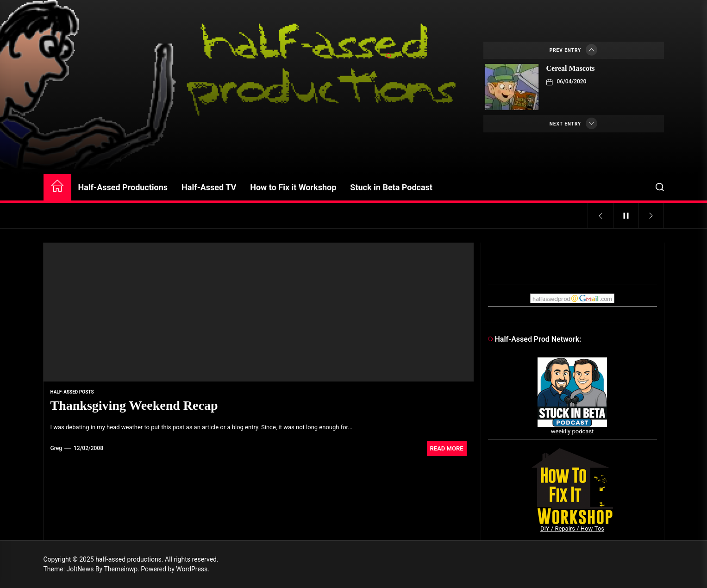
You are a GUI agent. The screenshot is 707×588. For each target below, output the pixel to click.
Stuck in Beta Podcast (391, 187)
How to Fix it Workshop (293, 187)
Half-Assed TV (209, 187)
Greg (56, 448)
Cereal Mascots (571, 68)
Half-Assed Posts (72, 392)
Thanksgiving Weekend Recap (134, 405)
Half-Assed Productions (123, 187)
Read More (447, 448)
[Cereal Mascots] (512, 87)
